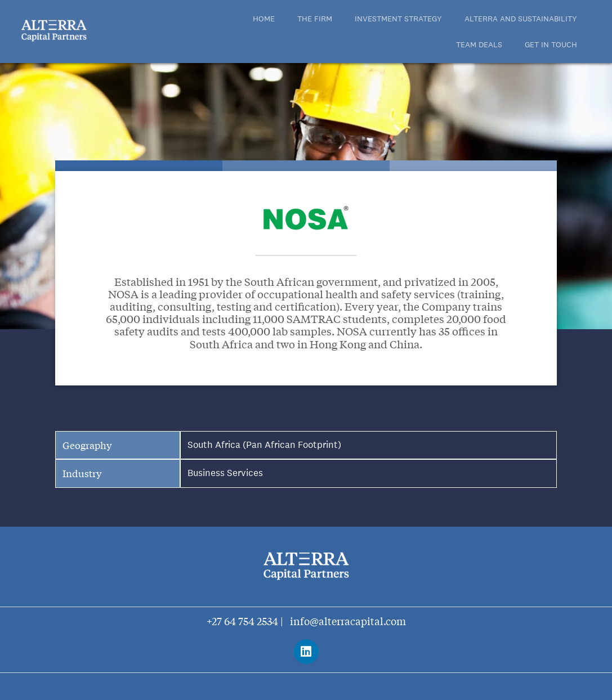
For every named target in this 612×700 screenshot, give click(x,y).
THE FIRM (315, 19)
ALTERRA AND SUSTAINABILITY (521, 19)
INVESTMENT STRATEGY (398, 19)
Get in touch (551, 44)
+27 (215, 621)
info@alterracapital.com (348, 621)
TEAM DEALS (479, 44)
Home (264, 19)
